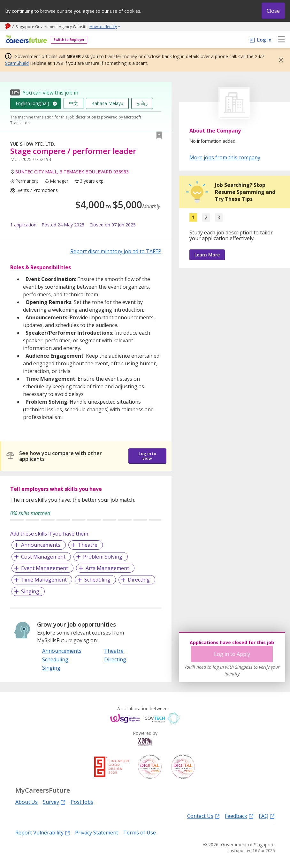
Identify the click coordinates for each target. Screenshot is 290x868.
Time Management (44, 580)
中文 (73, 103)
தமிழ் (142, 103)
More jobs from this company (225, 157)
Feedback (239, 816)
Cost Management (43, 557)
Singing (30, 591)
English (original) (32, 103)
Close (273, 11)
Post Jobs (82, 802)
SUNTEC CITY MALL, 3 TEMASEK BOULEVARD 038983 (72, 172)
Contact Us (203, 816)
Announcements (41, 545)
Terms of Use (140, 833)
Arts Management (107, 568)
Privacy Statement (97, 833)
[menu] (281, 40)
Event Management (45, 568)
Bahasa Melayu (107, 103)
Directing (139, 580)
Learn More (207, 255)
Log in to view (147, 456)
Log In (264, 40)
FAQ (267, 816)
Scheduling (97, 580)
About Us (27, 802)
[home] (25, 40)
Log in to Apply (232, 654)
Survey (54, 802)
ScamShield (17, 63)
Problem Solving (103, 557)
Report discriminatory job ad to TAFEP (116, 251)
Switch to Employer (69, 40)
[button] (279, 60)
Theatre (88, 545)
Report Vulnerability (43, 832)
